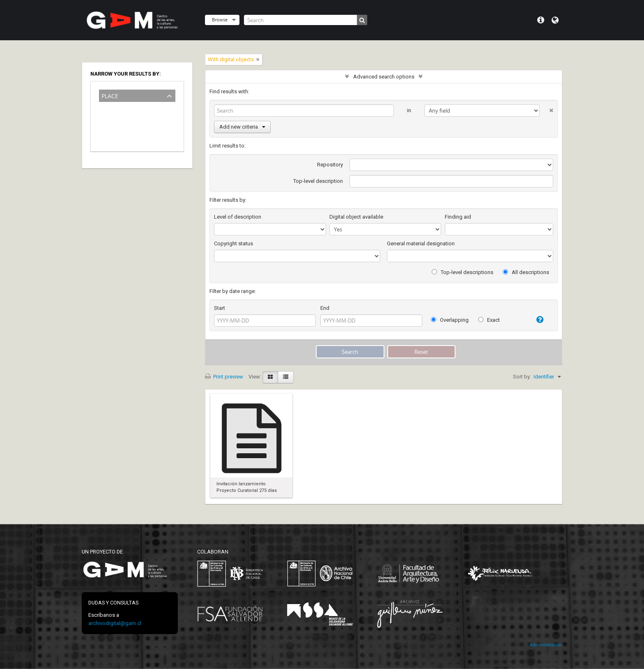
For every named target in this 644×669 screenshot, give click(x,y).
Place (110, 95)
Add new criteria (242, 127)
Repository (330, 165)
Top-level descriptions (462, 272)
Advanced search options (384, 77)
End (325, 308)
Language (555, 20)
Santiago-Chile (118, 131)
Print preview (224, 377)
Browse (220, 20)
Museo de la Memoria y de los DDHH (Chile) (131, 119)
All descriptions (526, 272)
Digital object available (356, 217)
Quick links (541, 20)
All (104, 107)
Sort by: (522, 377)
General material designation (421, 243)
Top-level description (318, 181)
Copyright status (233, 243)
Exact (489, 320)
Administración (546, 645)
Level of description (238, 217)
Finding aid (458, 217)
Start (220, 308)
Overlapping (450, 320)
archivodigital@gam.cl (115, 623)
